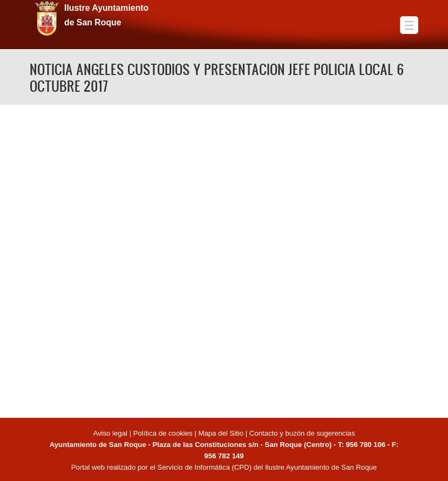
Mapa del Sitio (221, 433)
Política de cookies (163, 433)
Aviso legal (111, 433)
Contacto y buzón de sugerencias (302, 433)
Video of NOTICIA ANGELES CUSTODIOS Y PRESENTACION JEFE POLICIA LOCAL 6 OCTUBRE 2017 (224, 259)
